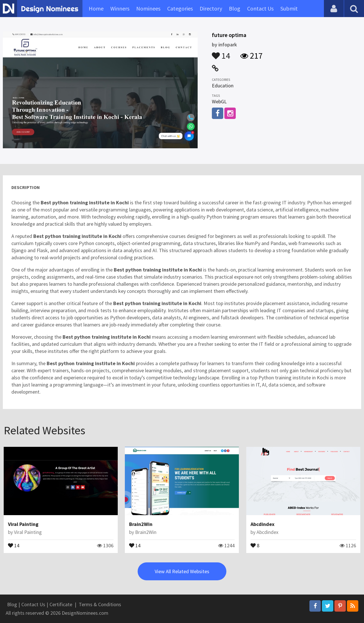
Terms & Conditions (100, 604)
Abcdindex (262, 524)
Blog (235, 8)
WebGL (219, 101)
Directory (211, 8)
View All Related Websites (182, 571)
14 (221, 53)
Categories (180, 8)
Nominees (148, 8)
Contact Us (260, 8)
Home (96, 8)
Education (223, 86)
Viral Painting (23, 524)
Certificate (61, 604)
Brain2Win (141, 524)
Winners (120, 8)
